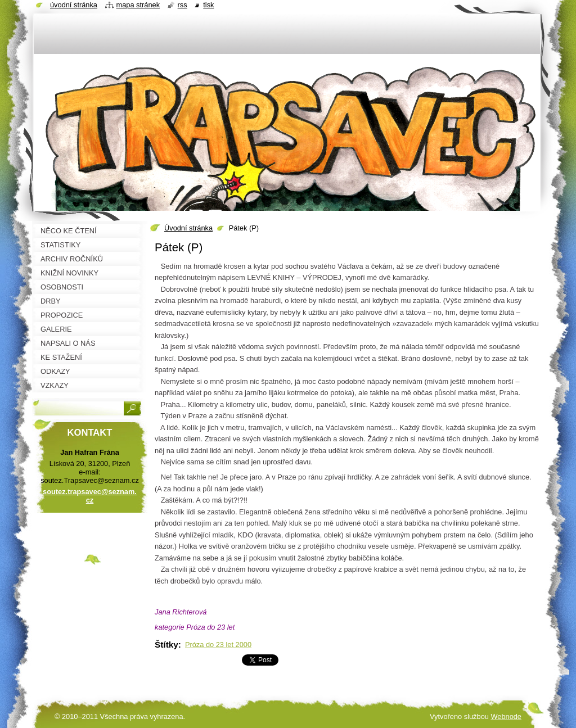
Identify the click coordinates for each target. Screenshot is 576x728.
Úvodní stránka (188, 228)
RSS (183, 5)
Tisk (208, 5)
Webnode (506, 716)
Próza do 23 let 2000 (218, 645)
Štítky (166, 645)
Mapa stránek (138, 5)
